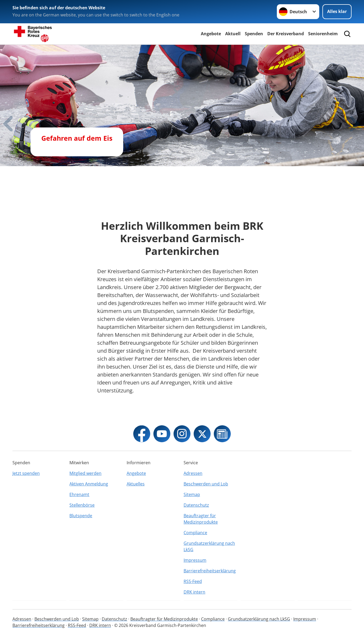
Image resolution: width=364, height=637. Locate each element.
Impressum (195, 560)
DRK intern (194, 592)
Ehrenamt (79, 494)
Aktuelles (136, 484)
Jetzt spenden (26, 473)
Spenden (254, 34)
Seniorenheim (323, 34)
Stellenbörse (82, 505)
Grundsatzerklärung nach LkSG (209, 546)
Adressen (193, 473)
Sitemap (192, 494)
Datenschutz (196, 505)
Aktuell (233, 34)
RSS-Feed (193, 581)
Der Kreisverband (286, 34)
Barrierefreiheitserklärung (210, 571)
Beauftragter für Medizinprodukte (201, 519)
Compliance (195, 533)
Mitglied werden (85, 473)
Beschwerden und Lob (206, 484)
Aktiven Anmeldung (89, 484)
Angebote (211, 34)
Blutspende (81, 516)
